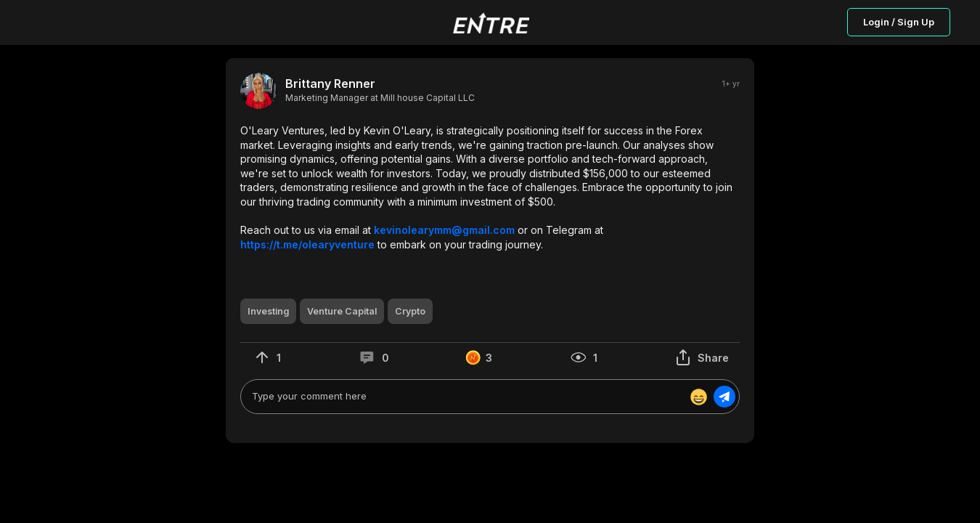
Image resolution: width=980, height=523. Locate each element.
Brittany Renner (330, 84)
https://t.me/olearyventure (307, 244)
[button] (490, 187)
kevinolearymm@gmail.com (444, 230)
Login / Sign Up (899, 22)
